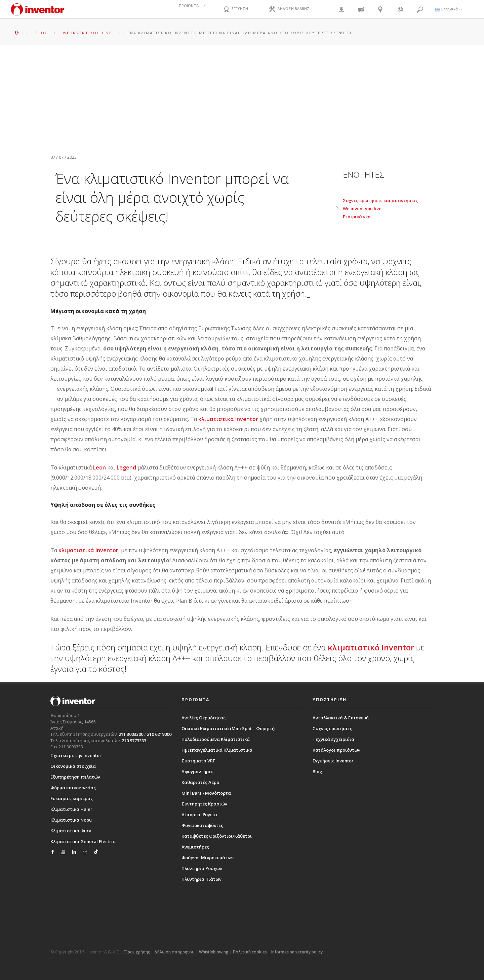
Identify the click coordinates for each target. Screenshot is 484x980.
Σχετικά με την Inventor (76, 755)
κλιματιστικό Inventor (372, 647)
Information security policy (297, 952)
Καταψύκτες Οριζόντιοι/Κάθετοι (217, 836)
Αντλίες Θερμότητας (204, 718)
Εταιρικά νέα (357, 217)
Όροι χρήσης (137, 952)
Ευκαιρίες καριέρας (72, 798)
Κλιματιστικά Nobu (71, 820)
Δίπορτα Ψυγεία (199, 815)
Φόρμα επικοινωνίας (73, 787)
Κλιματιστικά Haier (71, 809)
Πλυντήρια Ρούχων (202, 868)
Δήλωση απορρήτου (174, 952)
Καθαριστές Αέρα (200, 782)
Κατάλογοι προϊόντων (336, 750)
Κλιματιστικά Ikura (71, 830)
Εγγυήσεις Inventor (333, 761)
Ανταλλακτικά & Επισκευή (341, 718)
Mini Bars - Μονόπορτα (206, 793)
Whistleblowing (214, 952)
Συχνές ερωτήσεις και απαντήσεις (380, 200)
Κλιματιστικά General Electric (83, 841)
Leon (99, 467)
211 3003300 (131, 734)
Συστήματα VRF (198, 761)
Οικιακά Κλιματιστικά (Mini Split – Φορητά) (228, 728)
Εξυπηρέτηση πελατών (75, 777)
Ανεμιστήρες (195, 847)
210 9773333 (134, 740)
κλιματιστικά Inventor (228, 419)
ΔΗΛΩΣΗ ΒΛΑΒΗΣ (290, 10)
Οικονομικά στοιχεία (73, 766)
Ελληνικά (449, 9)
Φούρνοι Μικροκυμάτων (208, 858)
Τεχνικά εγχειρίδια (333, 739)
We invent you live (362, 209)
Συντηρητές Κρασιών (204, 804)
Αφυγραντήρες (197, 771)
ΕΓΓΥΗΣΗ (236, 10)
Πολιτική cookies (250, 952)
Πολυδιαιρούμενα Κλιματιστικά (216, 739)
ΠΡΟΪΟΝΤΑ (188, 9)
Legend (126, 467)
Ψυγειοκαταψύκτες (202, 825)
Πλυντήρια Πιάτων (201, 879)
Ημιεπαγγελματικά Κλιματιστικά (217, 750)
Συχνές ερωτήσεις (332, 728)
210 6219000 (159, 734)
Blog (317, 771)
